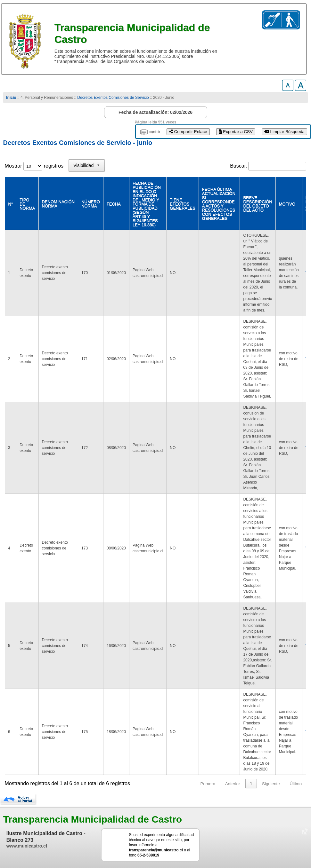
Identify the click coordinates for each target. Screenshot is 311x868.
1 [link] (251, 784)
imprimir (154, 132)
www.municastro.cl (27, 846)
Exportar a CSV (236, 132)
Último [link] (296, 784)
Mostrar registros (34, 166)
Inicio (11, 98)
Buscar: (239, 166)
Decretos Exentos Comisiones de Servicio (113, 98)
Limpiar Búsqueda (284, 132)
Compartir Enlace (188, 132)
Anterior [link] (233, 784)
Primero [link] (208, 784)
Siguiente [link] (271, 784)
